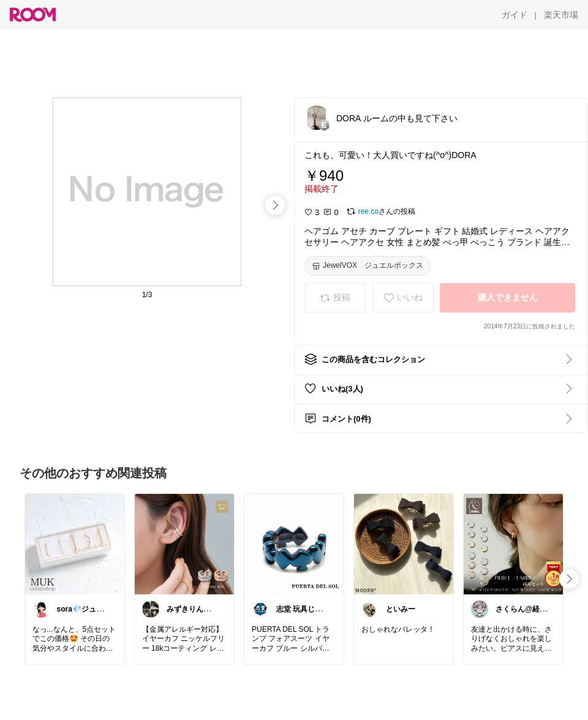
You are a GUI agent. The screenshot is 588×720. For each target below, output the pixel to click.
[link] (75, 544)
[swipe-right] (275, 205)
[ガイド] (514, 15)
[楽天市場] (561, 15)
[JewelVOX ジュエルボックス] (367, 266)
